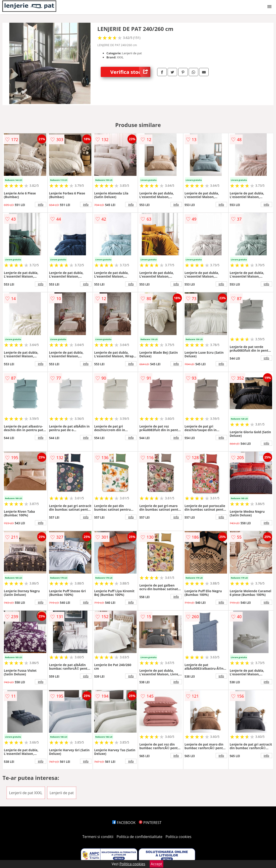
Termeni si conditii (98, 837)
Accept (156, 864)
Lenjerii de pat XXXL (26, 793)
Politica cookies (178, 837)
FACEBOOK (124, 823)
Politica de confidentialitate (139, 837)
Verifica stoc (130, 72)
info (41, 204)
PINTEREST (150, 823)
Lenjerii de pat (62, 793)
